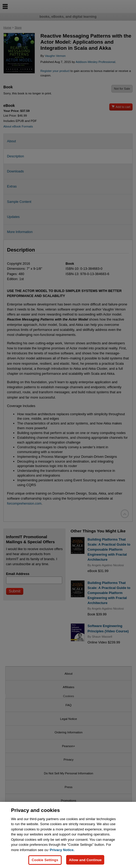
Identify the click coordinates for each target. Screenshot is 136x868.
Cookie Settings (45, 862)
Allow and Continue (85, 862)
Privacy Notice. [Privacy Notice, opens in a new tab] (62, 852)
